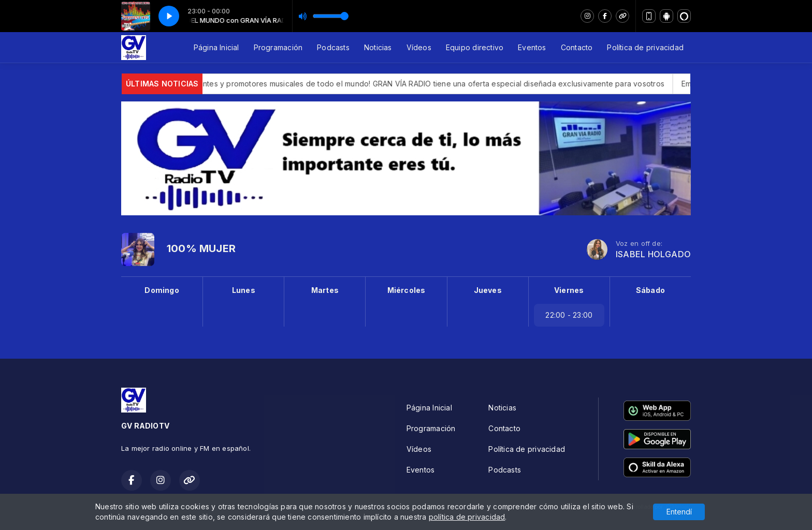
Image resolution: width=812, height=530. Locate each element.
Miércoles (407, 290)
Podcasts (333, 47)
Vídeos (419, 47)
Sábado (650, 290)
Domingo (162, 290)
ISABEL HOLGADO (653, 254)
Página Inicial (216, 47)
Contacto (577, 47)
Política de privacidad (645, 47)
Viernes (569, 290)
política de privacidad (467, 517)
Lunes (244, 290)
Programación (278, 47)
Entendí (679, 512)
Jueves (488, 290)
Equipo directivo (475, 47)
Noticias (378, 47)
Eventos (532, 47)
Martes (325, 290)
